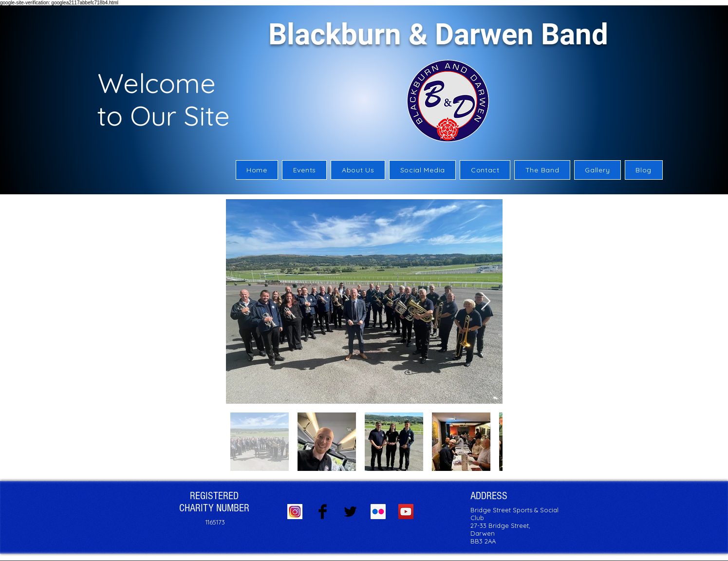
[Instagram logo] (295, 512)
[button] (358, 170)
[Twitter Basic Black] (350, 512)
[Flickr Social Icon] (378, 512)
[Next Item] (486, 302)
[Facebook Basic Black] (323, 512)
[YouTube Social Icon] (406, 512)
